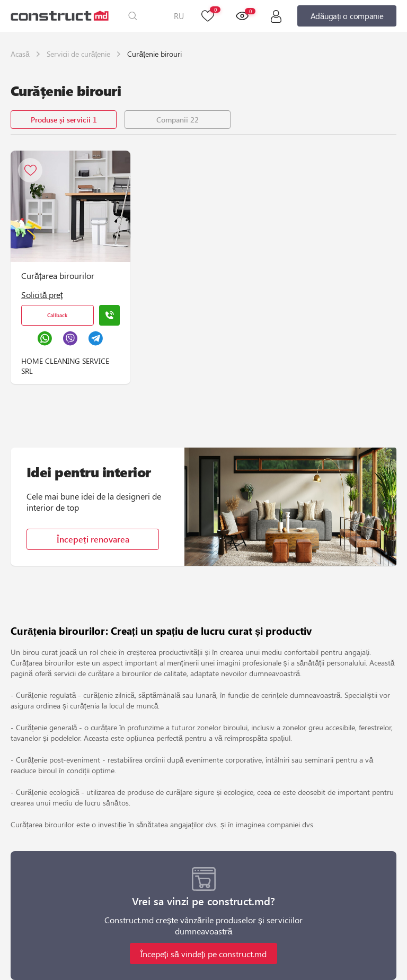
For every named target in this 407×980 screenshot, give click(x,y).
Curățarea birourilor (58, 275)
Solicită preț (42, 295)
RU (179, 16)
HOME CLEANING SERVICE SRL (65, 366)
